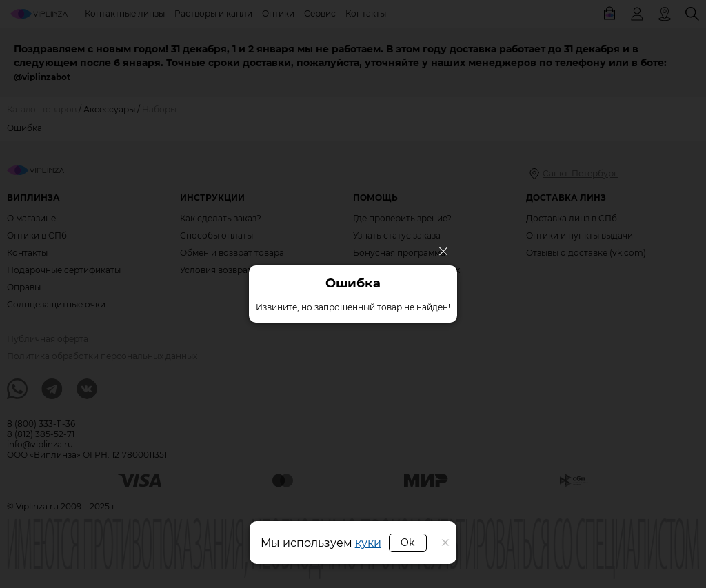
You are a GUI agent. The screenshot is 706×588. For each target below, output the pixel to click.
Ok (407, 543)
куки (368, 543)
